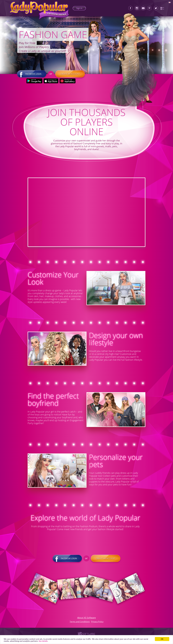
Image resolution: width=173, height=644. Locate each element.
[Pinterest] (149, 8)
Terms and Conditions (80, 622)
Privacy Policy (97, 622)
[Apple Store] (51, 81)
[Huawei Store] (68, 81)
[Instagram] (137, 8)
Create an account (70, 74)
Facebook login (32, 74)
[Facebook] (130, 8)
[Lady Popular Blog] (162, 8)
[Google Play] (34, 81)
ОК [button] (162, 639)
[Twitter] (156, 8)
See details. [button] (43, 641)
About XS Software (86, 618)
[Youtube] (143, 8)
